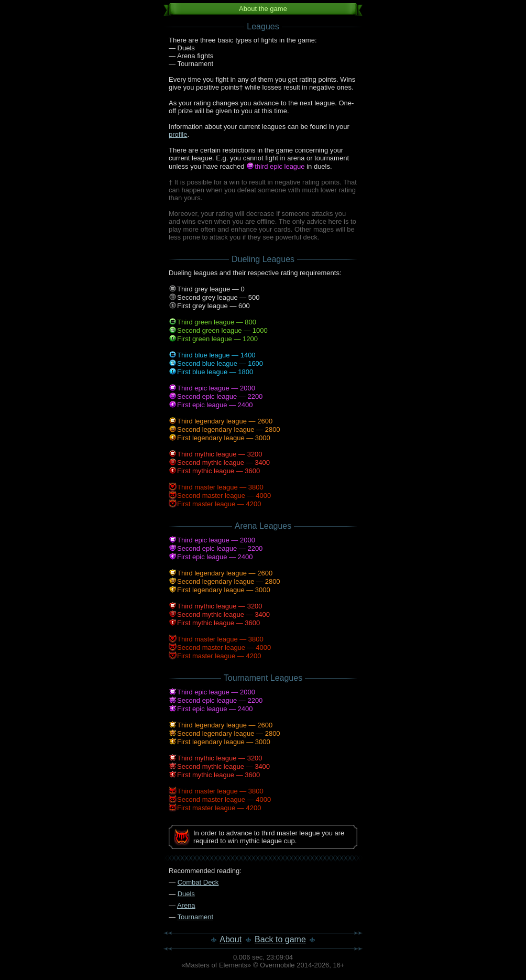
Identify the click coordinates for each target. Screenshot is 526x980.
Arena (186, 905)
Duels (186, 894)
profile (178, 134)
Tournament (195, 917)
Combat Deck (198, 882)
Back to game (280, 939)
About (231, 939)
